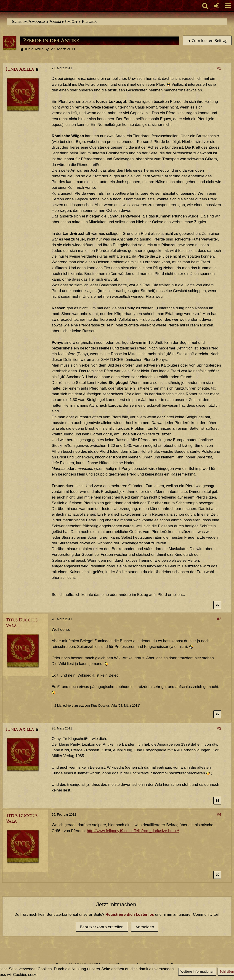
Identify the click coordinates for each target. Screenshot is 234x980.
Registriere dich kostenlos (130, 914)
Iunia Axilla (34, 49)
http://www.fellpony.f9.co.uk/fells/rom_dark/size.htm (131, 831)
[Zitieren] (217, 605)
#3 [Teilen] (219, 728)
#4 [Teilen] (219, 815)
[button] (228, 6)
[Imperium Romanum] (2, 6)
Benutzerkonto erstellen (102, 927)
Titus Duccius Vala (104, 706)
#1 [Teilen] (219, 68)
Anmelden (145, 927)
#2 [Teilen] (219, 619)
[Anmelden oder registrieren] (217, 6)
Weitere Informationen (197, 971)
